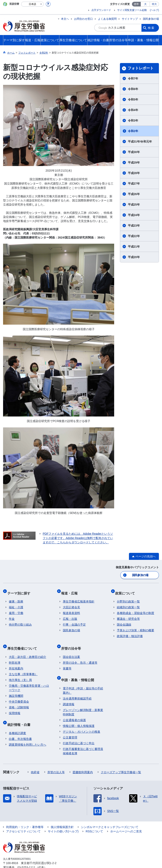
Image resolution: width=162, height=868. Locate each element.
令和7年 (133, 78)
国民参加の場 (151, 19)
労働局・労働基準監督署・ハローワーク (29, 680)
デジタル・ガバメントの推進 (82, 721)
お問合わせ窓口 (83, 19)
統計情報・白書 (20, 715)
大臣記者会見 (71, 603)
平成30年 (134, 152)
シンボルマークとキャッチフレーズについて (110, 816)
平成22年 (134, 236)
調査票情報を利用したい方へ (28, 734)
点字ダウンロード (101, 10)
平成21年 (134, 247)
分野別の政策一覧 (128, 598)
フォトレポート (141, 68)
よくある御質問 (107, 19)
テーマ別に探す (20, 591)
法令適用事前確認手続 (77, 688)
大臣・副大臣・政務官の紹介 (28, 649)
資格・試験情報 (19, 700)
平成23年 (134, 226)
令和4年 (133, 110)
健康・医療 (16, 598)
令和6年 (133, 89)
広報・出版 (70, 615)
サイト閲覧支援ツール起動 (132, 10)
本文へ (65, 19)
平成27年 (134, 184)
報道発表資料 (71, 609)
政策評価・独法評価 (130, 632)
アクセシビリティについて (23, 820)
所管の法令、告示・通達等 (80, 655)
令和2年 (133, 131)
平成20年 (134, 257)
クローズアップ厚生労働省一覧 (121, 761)
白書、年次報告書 (20, 728)
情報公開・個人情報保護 (79, 715)
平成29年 (134, 163)
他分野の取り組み (20, 621)
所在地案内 (16, 661)
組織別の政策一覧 (128, 603)
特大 (154, 4)
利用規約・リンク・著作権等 (25, 816)
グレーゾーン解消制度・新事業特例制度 (83, 701)
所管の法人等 (56, 761)
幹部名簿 (15, 655)
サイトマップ (130, 19)
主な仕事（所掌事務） (23, 667)
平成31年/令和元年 (140, 142)
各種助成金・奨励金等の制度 (136, 609)
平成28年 (134, 173)
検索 (151, 28)
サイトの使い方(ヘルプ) (63, 820)
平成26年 (134, 194)
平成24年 (134, 215)
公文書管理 (70, 726)
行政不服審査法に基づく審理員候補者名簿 (83, 740)
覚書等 (67, 661)
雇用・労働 (16, 609)
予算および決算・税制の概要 (136, 626)
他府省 (35, 761)
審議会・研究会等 (128, 615)
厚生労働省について (24, 643)
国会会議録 (124, 621)
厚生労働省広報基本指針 (79, 598)
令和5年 (133, 99)
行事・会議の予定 (74, 621)
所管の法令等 (73, 643)
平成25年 (134, 205)
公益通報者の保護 (74, 709)
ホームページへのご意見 (126, 820)
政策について (127, 591)
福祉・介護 (16, 603)
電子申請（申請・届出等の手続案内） (83, 680)
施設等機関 (16, 688)
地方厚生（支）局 (20, 673)
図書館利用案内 (83, 761)
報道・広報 (71, 591)
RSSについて (94, 820)
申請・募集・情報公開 (79, 671)
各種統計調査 (17, 722)
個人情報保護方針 (62, 816)
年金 (12, 615)
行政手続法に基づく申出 (79, 732)
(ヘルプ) (154, 10)
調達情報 (69, 693)
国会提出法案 (71, 649)
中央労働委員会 (19, 694)
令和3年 (133, 120)
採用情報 (15, 706)
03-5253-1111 (26, 856)
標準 (136, 4)
